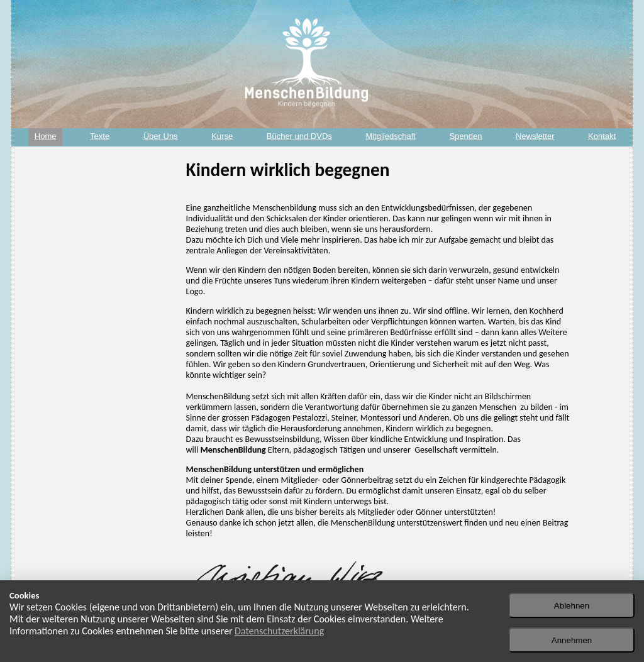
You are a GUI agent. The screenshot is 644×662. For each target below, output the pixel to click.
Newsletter (535, 136)
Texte (100, 136)
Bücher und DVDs (299, 136)
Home (46, 136)
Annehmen (572, 640)
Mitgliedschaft (390, 136)
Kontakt (602, 136)
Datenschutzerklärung (279, 631)
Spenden (465, 136)
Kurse (222, 136)
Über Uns (161, 136)
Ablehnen (572, 606)
